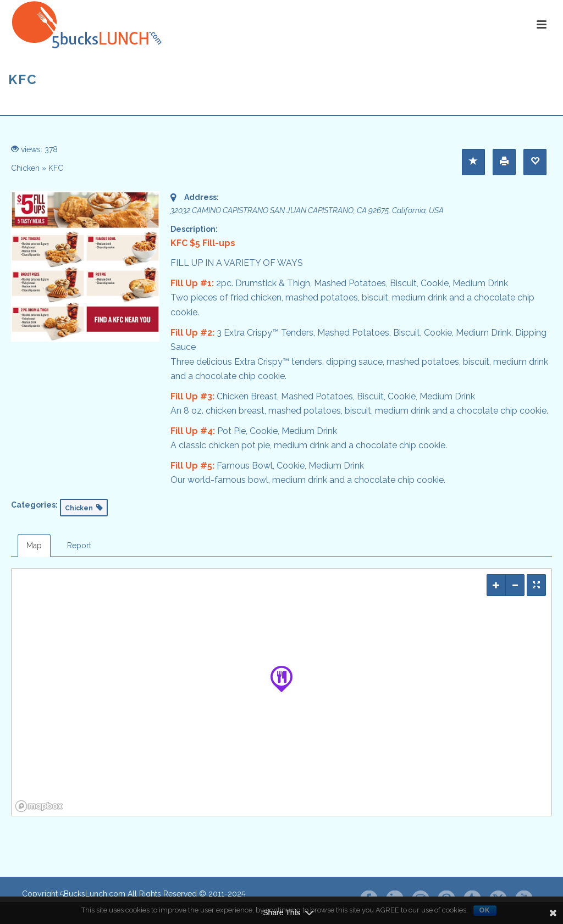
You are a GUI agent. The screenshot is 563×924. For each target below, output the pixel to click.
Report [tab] (79, 546)
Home (515, 105)
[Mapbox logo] (39, 806)
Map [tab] (34, 546)
